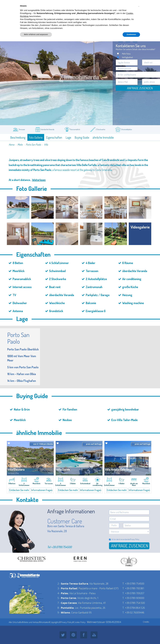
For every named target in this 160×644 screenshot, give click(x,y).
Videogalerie (140, 227)
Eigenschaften (54, 137)
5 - (67, 598)
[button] (139, 6)
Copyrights (55, 622)
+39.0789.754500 (61, 547)
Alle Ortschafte (15, 622)
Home (12, 144)
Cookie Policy (79, 622)
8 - (66, 608)
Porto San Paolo (33, 144)
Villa (46, 144)
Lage (68, 137)
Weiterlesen (39, 180)
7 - (67, 603)
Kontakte (45, 622)
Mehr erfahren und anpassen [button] (36, 34)
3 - (67, 588)
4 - (63, 593)
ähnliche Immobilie (103, 137)
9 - (64, 613)
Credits (146, 622)
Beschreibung (18, 137)
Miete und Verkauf (31, 622)
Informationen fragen (42, 490)
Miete (20, 144)
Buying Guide (82, 137)
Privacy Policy (135, 539)
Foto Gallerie (36, 137)
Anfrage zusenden (130, 546)
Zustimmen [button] (131, 34)
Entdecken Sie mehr (19, 490)
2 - (73, 584)
